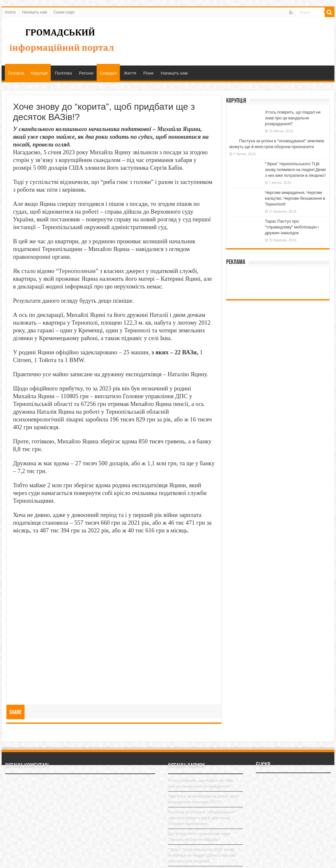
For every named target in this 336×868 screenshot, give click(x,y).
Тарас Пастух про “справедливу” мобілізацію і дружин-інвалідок (292, 227)
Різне (149, 73)
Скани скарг (64, 12)
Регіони (86, 73)
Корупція (39, 73)
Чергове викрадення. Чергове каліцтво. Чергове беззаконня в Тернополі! (295, 198)
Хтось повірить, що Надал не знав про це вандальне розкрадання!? (293, 118)
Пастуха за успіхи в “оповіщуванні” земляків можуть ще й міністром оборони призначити (202, 818)
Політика (63, 73)
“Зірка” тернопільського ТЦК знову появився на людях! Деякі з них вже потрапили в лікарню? (295, 170)
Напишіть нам (34, 12)
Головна (16, 73)
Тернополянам (77, 271)
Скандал (108, 73)
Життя (130, 73)
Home (10, 12)
